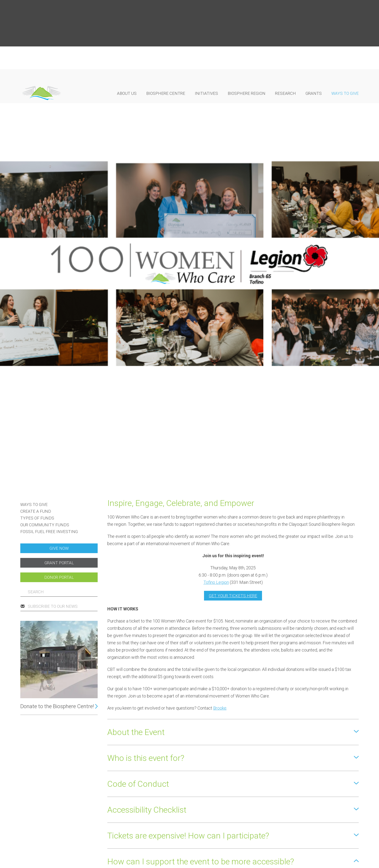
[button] (233, 471)
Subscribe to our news (53, 345)
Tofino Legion (216, 321)
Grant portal (59, 302)
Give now (59, 287)
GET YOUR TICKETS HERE (233, 335)
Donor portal (59, 316)
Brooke (220, 447)
